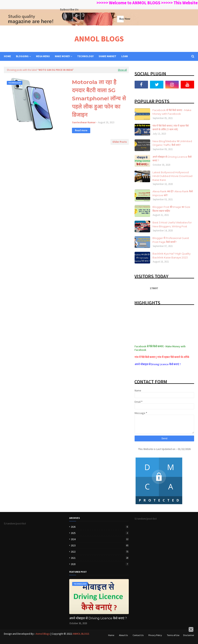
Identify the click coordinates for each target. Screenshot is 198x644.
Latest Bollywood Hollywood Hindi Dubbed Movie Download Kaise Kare (172, 176)
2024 (100, 539)
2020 (100, 564)
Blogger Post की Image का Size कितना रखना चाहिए (171, 209)
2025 (100, 533)
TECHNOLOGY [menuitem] (85, 56)
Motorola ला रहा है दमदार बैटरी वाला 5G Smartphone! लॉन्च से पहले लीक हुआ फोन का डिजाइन (99, 98)
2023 (100, 546)
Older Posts (120, 142)
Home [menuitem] (7, 56)
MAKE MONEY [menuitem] (62, 56)
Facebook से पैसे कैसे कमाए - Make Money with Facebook (172, 112)
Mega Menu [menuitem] (43, 56)
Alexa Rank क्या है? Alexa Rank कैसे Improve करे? (173, 193)
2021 (100, 558)
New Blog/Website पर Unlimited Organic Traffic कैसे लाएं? (172, 143)
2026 (100, 527)
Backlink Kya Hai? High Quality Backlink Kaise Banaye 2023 (172, 255)
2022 (100, 552)
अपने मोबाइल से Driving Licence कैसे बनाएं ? (172, 159)
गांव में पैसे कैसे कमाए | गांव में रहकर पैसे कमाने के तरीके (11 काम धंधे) (171, 128)
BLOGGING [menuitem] (22, 56)
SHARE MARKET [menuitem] (107, 56)
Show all (122, 70)
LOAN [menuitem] (125, 56)
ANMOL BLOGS (99, 39)
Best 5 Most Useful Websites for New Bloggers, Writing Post (172, 224)
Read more (81, 130)
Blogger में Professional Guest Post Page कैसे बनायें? (171, 240)
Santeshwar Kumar (84, 122)
